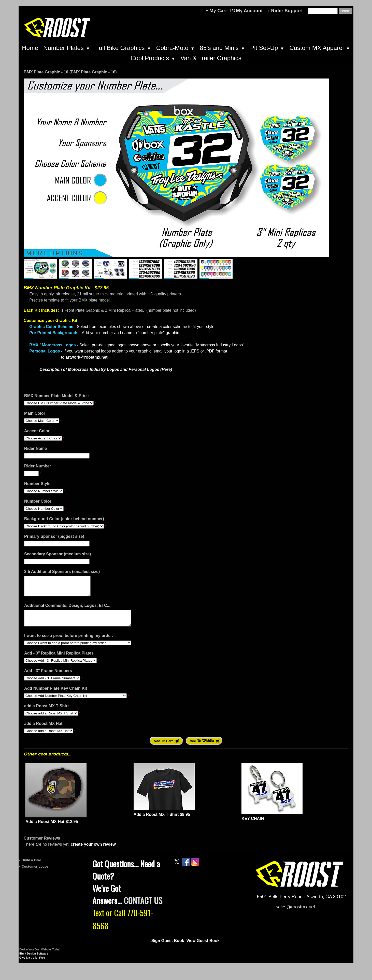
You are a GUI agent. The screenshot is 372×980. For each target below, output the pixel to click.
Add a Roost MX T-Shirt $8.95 (162, 821)
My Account (249, 11)
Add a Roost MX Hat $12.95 (52, 828)
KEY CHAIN (253, 825)
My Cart (218, 11)
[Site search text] (323, 11)
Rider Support (287, 11)
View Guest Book (203, 948)
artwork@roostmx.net (87, 357)
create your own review (93, 851)
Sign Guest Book (168, 948)
